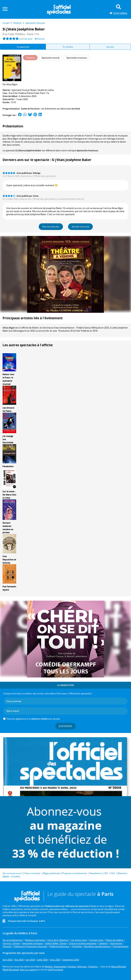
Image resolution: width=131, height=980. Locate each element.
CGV (106, 873)
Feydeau (72, 967)
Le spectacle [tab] (23, 47)
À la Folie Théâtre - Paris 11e (21, 34)
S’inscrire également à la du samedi (33, 719)
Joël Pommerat (56, 970)
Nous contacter (33, 873)
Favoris (40, 39)
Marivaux (82, 967)
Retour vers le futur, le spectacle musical (8, 379)
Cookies (16, 876)
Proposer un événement (75, 873)
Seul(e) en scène (46, 90)
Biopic (33, 90)
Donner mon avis (81, 227)
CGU (113, 873)
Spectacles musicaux (87, 150)
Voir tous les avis (51, 227)
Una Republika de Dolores (9, 560)
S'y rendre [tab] (68, 47)
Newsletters (96, 873)
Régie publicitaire (52, 873)
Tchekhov (93, 967)
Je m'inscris (65, 726)
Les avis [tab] (110, 47)
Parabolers (8, 466)
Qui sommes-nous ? (13, 873)
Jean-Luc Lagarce (28, 970)
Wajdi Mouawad (11, 970)
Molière (49, 967)
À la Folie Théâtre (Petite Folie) (24, 93)
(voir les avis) (26, 39)
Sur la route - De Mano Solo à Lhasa (9, 495)
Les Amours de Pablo (8, 409)
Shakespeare (60, 967)
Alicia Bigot (9, 328)
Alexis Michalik (119, 967)
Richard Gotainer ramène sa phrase (8, 528)
